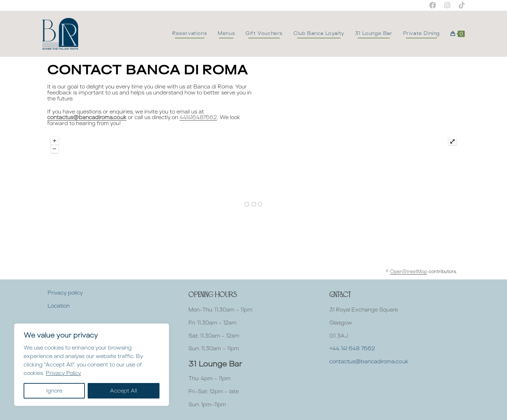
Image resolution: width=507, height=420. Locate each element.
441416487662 (198, 117)
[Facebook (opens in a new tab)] (433, 5)
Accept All (123, 391)
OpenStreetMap (409, 271)
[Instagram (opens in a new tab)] (447, 5)
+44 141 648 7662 (352, 348)
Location (59, 306)
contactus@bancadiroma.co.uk (87, 117)
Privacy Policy (63, 373)
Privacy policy (65, 293)
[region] (92, 365)
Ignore (54, 391)
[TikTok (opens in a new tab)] (460, 5)
